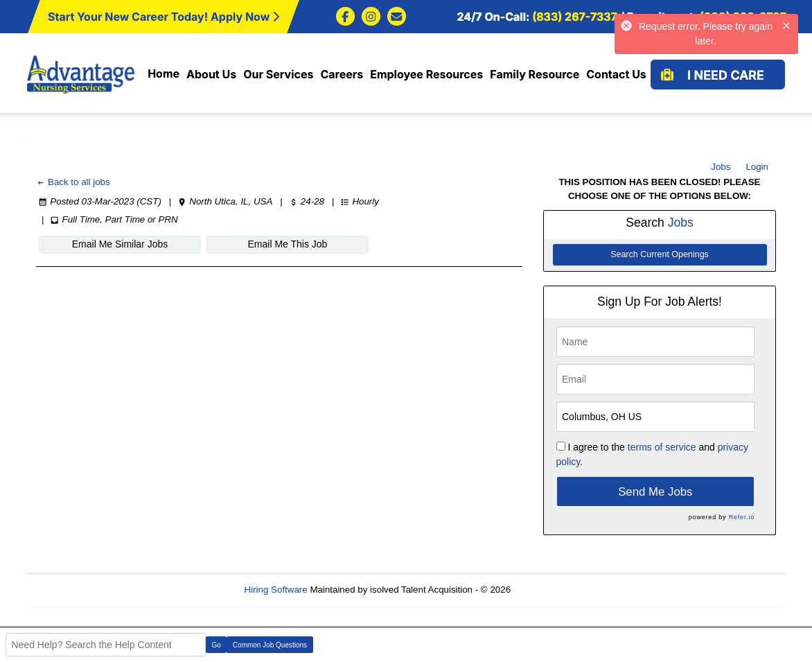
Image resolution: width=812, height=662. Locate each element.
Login (757, 167)
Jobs (721, 167)
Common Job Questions (270, 645)
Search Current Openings (660, 254)
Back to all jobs (73, 182)
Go (217, 645)
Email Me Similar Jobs (120, 244)
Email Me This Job (288, 244)
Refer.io (742, 517)
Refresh (552, 590)
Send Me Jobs (655, 492)
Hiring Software (276, 590)
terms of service (662, 447)
